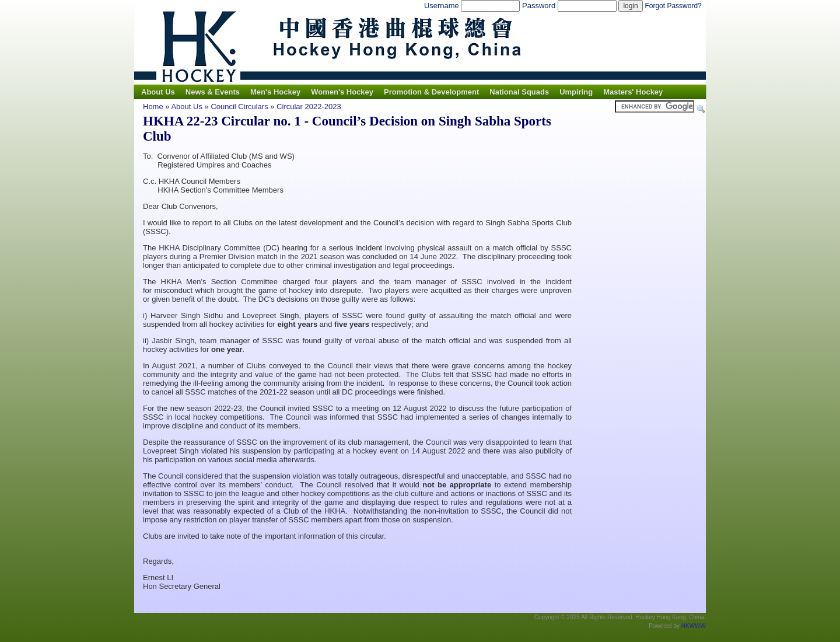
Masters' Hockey (633, 92)
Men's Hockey (275, 92)
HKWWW (694, 626)
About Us (158, 92)
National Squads (519, 92)
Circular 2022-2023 (309, 107)
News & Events (213, 92)
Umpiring (576, 92)
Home (153, 107)
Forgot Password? (673, 6)
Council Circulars (239, 107)
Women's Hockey (342, 92)
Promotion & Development (431, 92)
